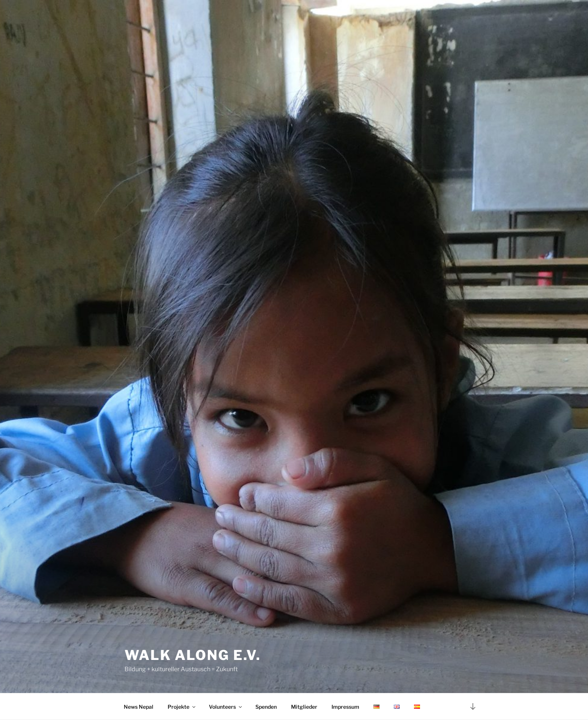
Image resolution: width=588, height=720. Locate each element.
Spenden (266, 707)
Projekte (182, 707)
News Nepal (139, 707)
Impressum (345, 707)
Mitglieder (304, 707)
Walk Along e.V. (193, 655)
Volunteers (226, 707)
